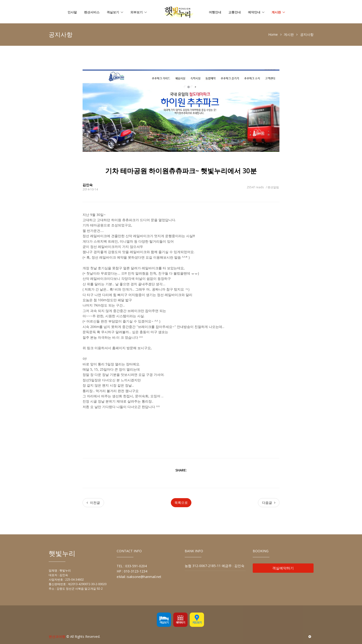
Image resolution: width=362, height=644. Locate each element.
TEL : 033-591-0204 (132, 566)
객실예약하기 (283, 568)
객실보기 (113, 12)
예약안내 (254, 12)
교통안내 (235, 12)
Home (273, 34)
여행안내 (215, 12)
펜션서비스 (92, 12)
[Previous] (93, 503)
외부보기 (136, 12)
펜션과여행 (57, 636)
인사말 (72, 12)
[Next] (269, 503)
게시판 (276, 12)
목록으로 (181, 503)
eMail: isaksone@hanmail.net (139, 577)
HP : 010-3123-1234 (132, 571)
